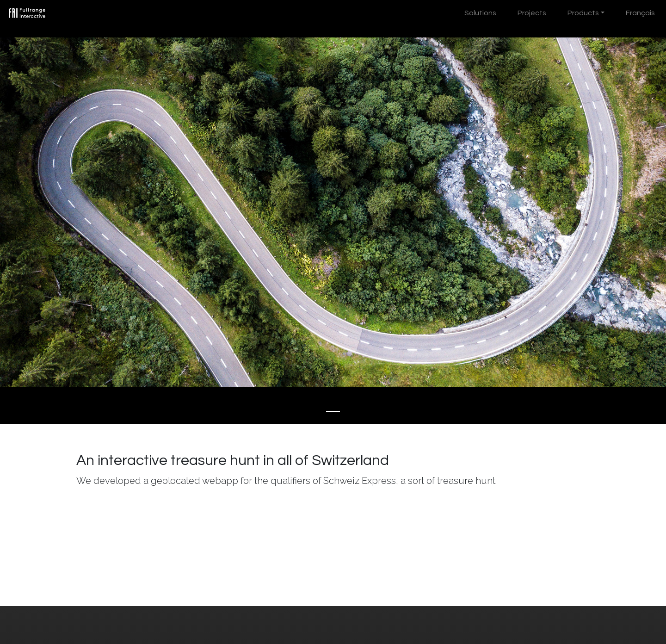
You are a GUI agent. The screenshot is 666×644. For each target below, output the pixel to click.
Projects (532, 13)
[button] (50, 212)
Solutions (480, 13)
